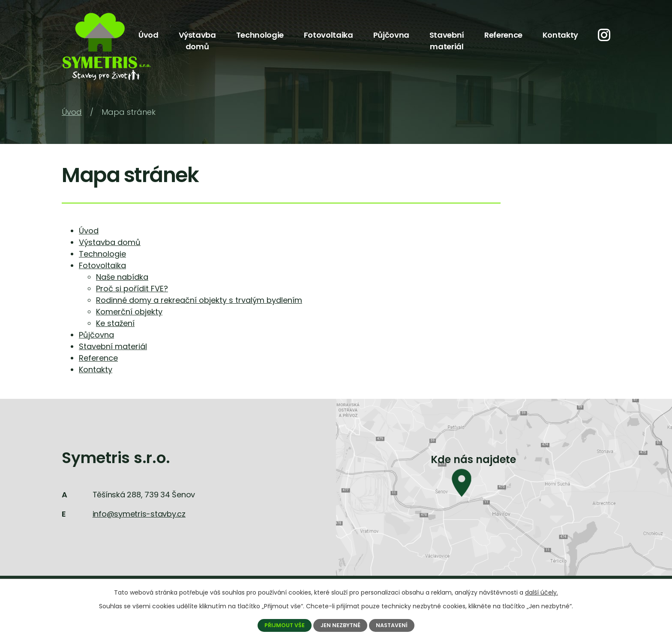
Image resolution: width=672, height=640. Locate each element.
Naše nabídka (122, 277)
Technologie (260, 35)
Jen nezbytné (341, 625)
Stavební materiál (447, 41)
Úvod (148, 35)
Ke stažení (115, 323)
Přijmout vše (284, 625)
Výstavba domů (197, 41)
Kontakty (560, 35)
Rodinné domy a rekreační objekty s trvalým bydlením (199, 300)
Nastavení (392, 625)
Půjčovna (391, 35)
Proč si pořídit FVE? (132, 289)
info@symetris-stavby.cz (139, 514)
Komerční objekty (129, 312)
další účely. (541, 592)
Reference (503, 35)
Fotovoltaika (328, 35)
